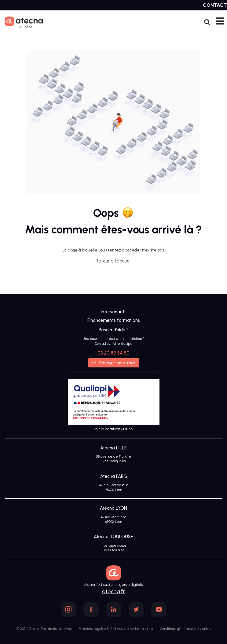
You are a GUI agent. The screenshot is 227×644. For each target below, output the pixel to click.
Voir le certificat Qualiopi (113, 429)
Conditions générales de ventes (185, 629)
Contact (215, 5)
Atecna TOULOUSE (113, 537)
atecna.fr (113, 591)
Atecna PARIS (114, 476)
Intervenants (114, 312)
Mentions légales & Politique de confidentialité (116, 629)
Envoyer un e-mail (114, 363)
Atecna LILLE (113, 448)
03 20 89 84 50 (113, 353)
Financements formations (114, 320)
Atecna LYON (113, 508)
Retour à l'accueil (113, 261)
